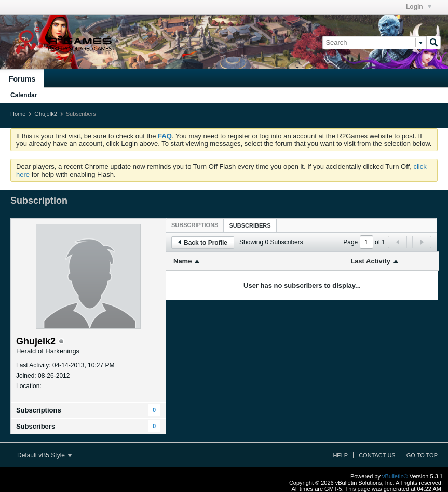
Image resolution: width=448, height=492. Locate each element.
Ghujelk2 (45, 114)
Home (18, 114)
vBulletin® (395, 476)
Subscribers (36, 426)
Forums (22, 79)
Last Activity (370, 261)
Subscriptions (39, 410)
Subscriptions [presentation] (195, 225)
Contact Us (377, 455)
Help (340, 455)
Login (419, 7)
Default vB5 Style (44, 455)
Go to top (422, 455)
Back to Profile (203, 243)
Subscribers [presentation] (250, 225)
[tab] (195, 225)
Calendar (24, 95)
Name (182, 261)
